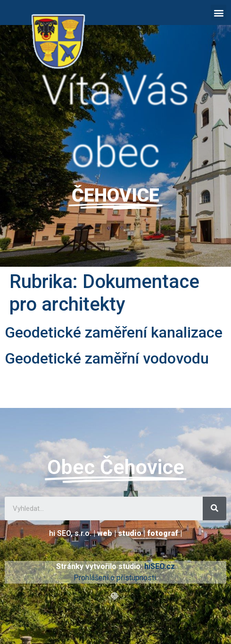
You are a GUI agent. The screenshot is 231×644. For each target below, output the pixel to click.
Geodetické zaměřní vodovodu (107, 358)
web (105, 533)
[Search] (214, 508)
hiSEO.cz (160, 566)
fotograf (163, 533)
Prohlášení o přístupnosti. (115, 578)
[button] (219, 13)
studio (130, 533)
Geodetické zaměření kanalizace (114, 332)
